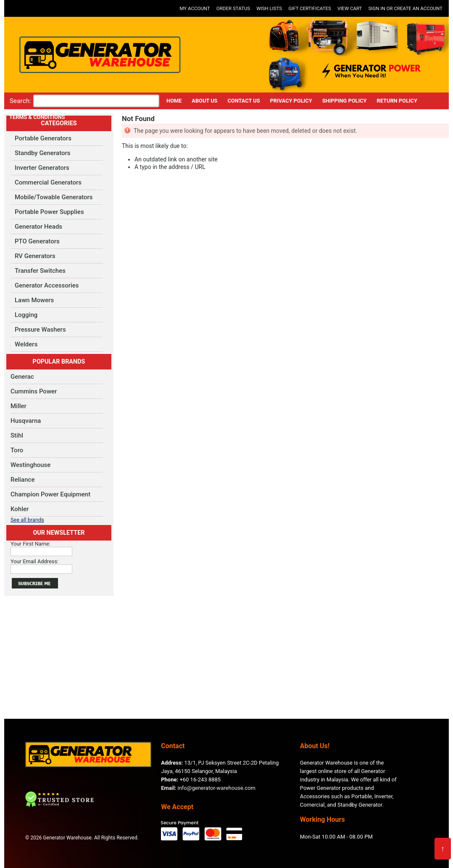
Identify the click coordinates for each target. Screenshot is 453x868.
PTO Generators (37, 241)
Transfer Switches (40, 271)
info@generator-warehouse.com (208, 788)
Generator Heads (38, 227)
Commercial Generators (48, 182)
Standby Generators (43, 153)
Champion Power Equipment (50, 494)
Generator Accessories (47, 285)
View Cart (350, 8)
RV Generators (35, 256)
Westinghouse (30, 465)
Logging (26, 315)
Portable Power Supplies (49, 212)
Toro (17, 450)
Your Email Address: (34, 561)
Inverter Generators (42, 168)
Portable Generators (43, 138)
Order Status (233, 8)
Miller (18, 406)
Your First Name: (30, 544)
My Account (195, 8)
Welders (26, 344)
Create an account (418, 8)
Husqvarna (26, 421)
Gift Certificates (310, 8)
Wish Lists (269, 8)
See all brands (27, 520)
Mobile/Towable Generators (54, 197)
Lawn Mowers (34, 300)
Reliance (22, 480)
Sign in (377, 8)
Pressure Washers (40, 330)
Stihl (17, 435)
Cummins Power (34, 391)
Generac (22, 377)
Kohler (20, 509)
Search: (20, 101)
